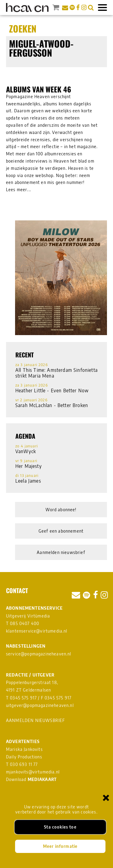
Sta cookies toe (60, 827)
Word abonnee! (61, 510)
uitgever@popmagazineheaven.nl (40, 705)
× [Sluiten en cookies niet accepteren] (106, 797)
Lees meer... (19, 190)
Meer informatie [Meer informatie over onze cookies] (60, 846)
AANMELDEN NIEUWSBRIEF (36, 720)
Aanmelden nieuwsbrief (61, 552)
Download (31, 779)
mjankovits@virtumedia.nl (33, 772)
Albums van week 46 (39, 89)
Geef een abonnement (61, 531)
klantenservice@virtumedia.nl (37, 631)
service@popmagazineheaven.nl (39, 654)
